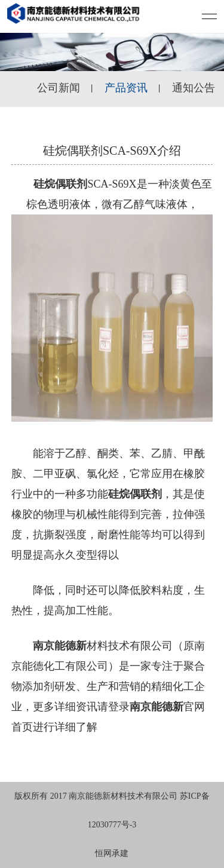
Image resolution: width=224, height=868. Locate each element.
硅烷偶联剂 (60, 184)
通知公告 (194, 88)
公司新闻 (59, 88)
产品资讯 (126, 88)
